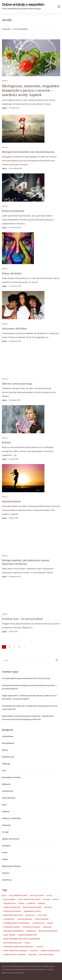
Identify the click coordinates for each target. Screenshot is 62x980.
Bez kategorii (8, 743)
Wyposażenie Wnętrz (11, 866)
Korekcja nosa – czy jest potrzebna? (22, 619)
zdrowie (6, 873)
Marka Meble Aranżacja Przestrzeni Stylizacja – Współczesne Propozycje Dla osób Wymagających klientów (28, 718)
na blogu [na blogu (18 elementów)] (30, 915)
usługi (5, 859)
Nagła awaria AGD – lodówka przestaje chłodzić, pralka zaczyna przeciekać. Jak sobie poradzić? (29, 697)
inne (4, 770)
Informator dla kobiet (14, 329)
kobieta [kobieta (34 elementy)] (41, 903)
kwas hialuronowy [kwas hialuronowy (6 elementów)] (12, 911)
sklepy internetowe (11, 839)
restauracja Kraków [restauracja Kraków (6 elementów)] (48, 931)
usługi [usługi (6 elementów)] (40, 947)
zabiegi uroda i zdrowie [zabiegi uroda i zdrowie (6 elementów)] (14, 955)
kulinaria (6, 784)
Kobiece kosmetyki (13, 211)
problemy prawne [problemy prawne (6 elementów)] (12, 927)
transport (6, 846)
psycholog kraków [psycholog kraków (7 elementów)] (32, 927)
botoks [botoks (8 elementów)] (46, 900)
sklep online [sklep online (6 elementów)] (9, 935)
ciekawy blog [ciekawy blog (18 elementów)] (10, 903)
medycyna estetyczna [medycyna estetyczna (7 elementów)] (13, 915)
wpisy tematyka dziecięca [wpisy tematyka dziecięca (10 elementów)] (15, 951)
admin (4, 108)
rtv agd (5, 832)
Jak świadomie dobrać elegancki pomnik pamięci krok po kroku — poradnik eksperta (30, 687)
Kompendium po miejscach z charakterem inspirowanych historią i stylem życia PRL (30, 708)
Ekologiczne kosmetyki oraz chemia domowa (28, 152)
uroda (5, 81)
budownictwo (8, 757)
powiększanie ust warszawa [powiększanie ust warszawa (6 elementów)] (16, 923)
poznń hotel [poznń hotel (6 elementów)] (38, 923)
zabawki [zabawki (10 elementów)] (34, 951)
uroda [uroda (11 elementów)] (27, 943)
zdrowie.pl (7, 880)
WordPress (19, 973)
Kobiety (7, 442)
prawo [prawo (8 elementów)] (50, 923)
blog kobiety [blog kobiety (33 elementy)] (9, 900)
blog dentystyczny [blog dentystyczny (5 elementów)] (18, 896)
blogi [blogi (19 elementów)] (50, 896)
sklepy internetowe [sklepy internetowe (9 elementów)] (28, 935)
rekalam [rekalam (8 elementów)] (47, 927)
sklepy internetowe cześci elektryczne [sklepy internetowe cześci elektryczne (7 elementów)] (22, 939)
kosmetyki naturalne (11, 777)
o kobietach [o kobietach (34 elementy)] (9, 919)
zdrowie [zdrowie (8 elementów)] (32, 955)
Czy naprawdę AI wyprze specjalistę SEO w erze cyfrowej (26, 678)
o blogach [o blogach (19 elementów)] (42, 915)
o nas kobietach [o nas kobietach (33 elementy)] (25, 919)
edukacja (6, 764)
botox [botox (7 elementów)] (56, 900)
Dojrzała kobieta (11, 501)
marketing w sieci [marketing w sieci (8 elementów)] (32, 911)
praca (5, 805)
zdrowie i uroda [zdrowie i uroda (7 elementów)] (46, 955)
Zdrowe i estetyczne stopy (17, 384)
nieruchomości (9, 798)
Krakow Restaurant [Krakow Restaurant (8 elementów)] (32, 907)
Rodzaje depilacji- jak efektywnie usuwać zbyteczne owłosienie (26, 562)
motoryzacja (8, 791)
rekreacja (6, 825)
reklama (6, 811)
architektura (8, 736)
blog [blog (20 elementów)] (4, 896)
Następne (24, 647)
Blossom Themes (47, 970)
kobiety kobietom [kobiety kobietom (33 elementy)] (12, 907)
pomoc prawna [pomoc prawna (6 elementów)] (42, 919)
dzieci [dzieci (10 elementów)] (21, 903)
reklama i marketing (11, 818)
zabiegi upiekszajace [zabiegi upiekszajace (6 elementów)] (50, 951)
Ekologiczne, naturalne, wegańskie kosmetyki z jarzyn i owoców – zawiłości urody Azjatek (31, 90)
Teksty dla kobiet (12, 273)
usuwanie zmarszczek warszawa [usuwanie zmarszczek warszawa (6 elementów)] (18, 947)
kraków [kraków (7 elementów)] (48, 907)
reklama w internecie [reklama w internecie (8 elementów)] (14, 931)
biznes (5, 750)
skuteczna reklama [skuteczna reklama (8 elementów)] (13, 943)
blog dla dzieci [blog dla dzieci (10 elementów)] (37, 896)
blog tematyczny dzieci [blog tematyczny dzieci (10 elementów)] (29, 900)
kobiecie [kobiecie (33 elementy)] (31, 903)
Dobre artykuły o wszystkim (23, 5)
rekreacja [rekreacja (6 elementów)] (31, 931)
